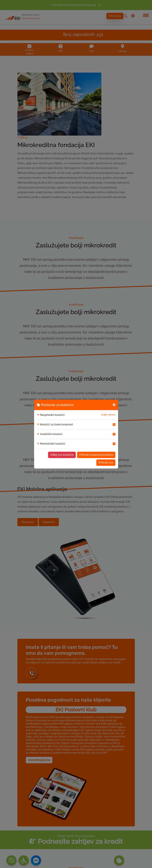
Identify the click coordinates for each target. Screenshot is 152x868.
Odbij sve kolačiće (62, 455)
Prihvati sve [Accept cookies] (106, 463)
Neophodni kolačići (52, 415)
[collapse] (38, 415)
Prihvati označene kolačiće (96, 455)
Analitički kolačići (51, 434)
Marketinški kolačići (53, 444)
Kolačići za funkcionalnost (57, 424)
